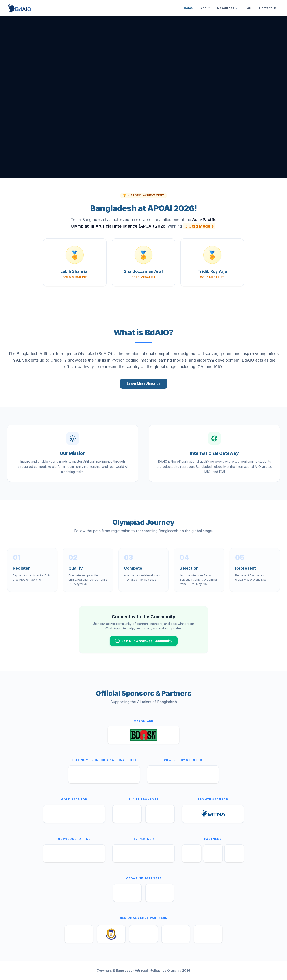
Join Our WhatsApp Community (144, 641)
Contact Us (268, 8)
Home (188, 8)
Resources (228, 8)
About (205, 8)
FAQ (248, 8)
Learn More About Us (144, 384)
